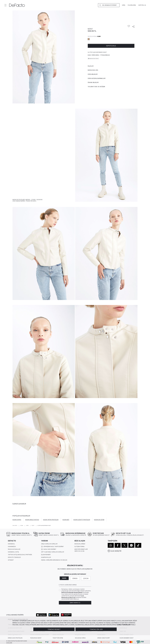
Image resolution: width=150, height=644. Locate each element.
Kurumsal (11, 544)
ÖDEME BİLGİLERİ (93, 82)
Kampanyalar (46, 557)
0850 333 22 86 (79, 551)
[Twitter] (124, 545)
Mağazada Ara (93, 70)
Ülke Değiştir (116, 551)
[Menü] (5, 5)
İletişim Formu (79, 547)
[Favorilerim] (132, 5)
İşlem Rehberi (46, 555)
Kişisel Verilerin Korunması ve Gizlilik (54, 560)
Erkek (75, 578)
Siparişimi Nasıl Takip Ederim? (52, 547)
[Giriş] (124, 5)
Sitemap (11, 560)
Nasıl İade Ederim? (49, 549)
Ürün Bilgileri (93, 74)
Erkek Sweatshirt (104, 638)
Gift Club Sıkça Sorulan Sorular (53, 552)
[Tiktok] (138, 545)
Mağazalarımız (80, 544)
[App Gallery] (66, 615)
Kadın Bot (66, 520)
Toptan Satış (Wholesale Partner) (20, 555)
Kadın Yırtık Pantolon (51, 520)
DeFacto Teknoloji (14, 557)
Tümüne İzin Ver (96, 629)
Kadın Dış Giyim (99, 520)
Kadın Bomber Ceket (127, 638)
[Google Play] (54, 615)
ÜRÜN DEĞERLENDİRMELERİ (97, 78)
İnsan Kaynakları (14, 549)
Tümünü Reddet (54, 629)
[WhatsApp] (111, 545)
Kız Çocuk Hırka (80, 638)
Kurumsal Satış (13, 552)
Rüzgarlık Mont (36, 638)
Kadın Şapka (17, 520)
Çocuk (86, 578)
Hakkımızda (12, 547)
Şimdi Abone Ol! (75, 603)
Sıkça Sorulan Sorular (49, 544)
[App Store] (41, 615)
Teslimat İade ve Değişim (96, 87)
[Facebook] (118, 545)
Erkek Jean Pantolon (15, 638)
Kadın (64, 578)
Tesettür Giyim (58, 638)
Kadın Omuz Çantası (32, 520)
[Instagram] (131, 545)
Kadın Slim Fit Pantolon (82, 520)
